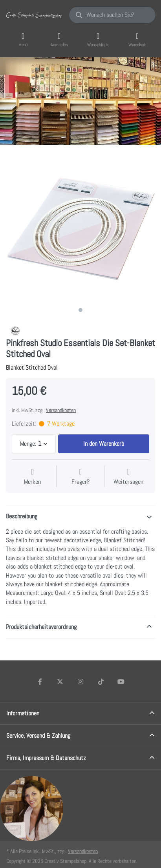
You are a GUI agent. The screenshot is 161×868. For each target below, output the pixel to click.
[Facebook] (40, 682)
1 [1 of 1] (80, 310)
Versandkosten (61, 410)
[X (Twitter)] (60, 682)
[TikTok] (101, 682)
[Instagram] (80, 682)
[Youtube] (121, 682)
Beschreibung (22, 516)
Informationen (23, 713)
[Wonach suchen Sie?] (112, 15)
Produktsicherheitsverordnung (41, 627)
